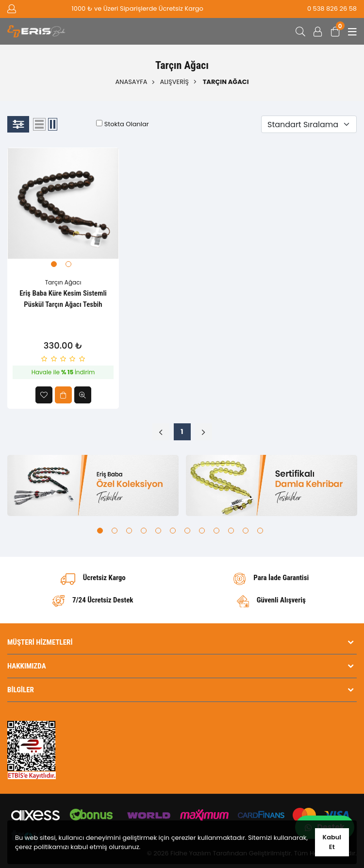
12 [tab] (260, 531)
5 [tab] (158, 531)
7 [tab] (187, 531)
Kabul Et (332, 842)
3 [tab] (129, 531)
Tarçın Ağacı (63, 282)
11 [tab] (246, 531)
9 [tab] (216, 531)
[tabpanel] (63, 203)
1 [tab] (54, 264)
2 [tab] (68, 264)
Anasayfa (132, 82)
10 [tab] (231, 531)
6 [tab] (173, 531)
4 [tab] (144, 531)
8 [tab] (202, 531)
